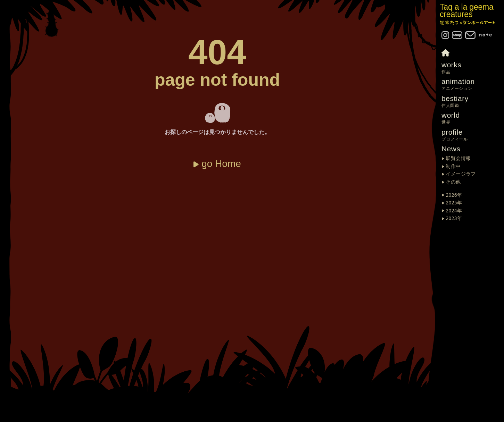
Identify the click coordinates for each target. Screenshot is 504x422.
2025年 (454, 203)
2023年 (454, 219)
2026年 (454, 195)
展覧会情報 (458, 159)
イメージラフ (461, 174)
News (451, 149)
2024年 (454, 211)
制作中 (453, 167)
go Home (221, 164)
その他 (453, 182)
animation (473, 84)
